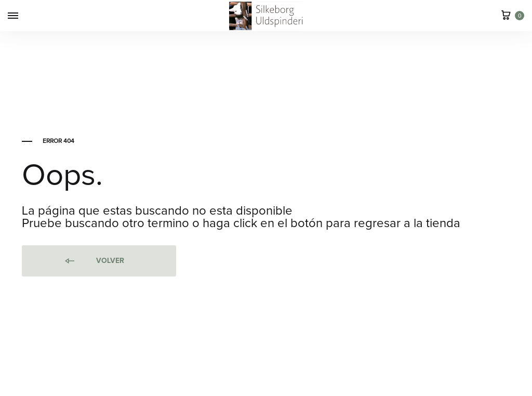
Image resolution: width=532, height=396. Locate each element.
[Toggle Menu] (13, 17)
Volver (94, 261)
